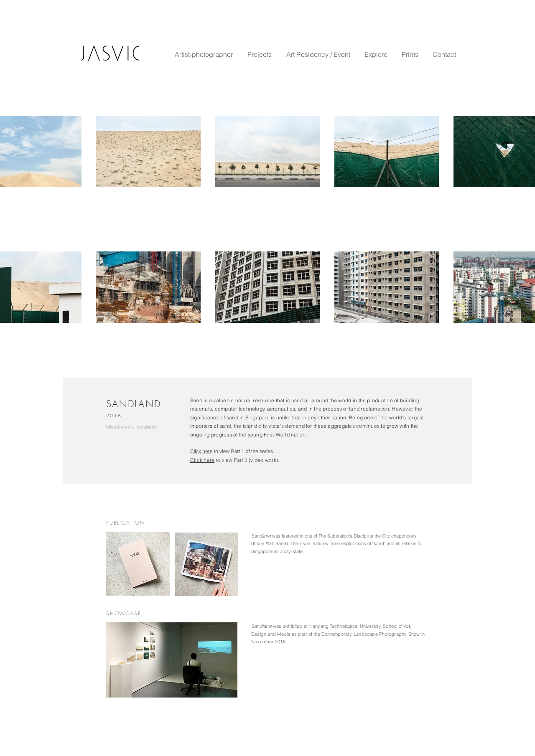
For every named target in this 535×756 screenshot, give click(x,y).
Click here (201, 452)
